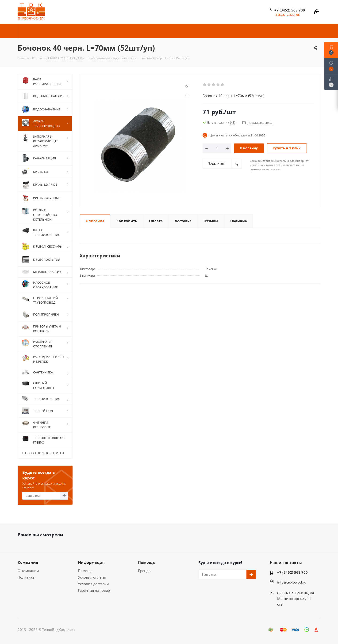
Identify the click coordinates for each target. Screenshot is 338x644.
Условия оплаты (92, 577)
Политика (26, 577)
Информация (91, 562)
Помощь (85, 571)
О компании (28, 571)
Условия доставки (93, 584)
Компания (28, 562)
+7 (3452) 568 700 (290, 10)
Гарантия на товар (94, 590)
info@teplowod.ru (292, 582)
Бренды (145, 571)
